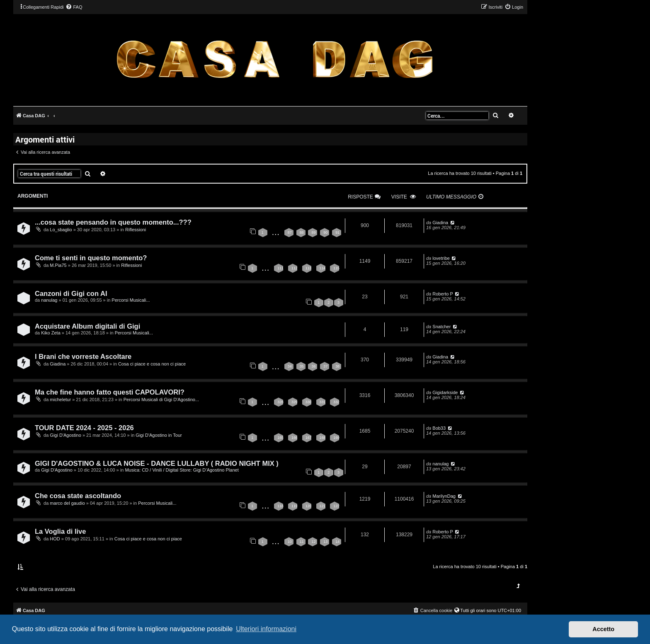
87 (290, 232)
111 (280, 268)
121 (323, 506)
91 (337, 232)
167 (309, 438)
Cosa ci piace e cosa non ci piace (152, 364)
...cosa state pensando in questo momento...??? (113, 222)
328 (280, 402)
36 (313, 366)
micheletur (60, 399)
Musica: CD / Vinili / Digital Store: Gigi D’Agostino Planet (182, 470)
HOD (55, 539)
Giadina (440, 223)
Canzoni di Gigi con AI (71, 293)
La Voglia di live (60, 531)
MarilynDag (444, 496)
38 (337, 366)
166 (295, 438)
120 (309, 506)
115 (336, 268)
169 (336, 438)
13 (325, 542)
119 (295, 506)
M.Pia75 (58, 265)
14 (337, 542)
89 (313, 232)
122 (336, 506)
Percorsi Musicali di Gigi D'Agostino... (161, 399)
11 (302, 542)
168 (323, 438)
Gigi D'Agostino (65, 435)
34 (290, 366)
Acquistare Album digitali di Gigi (87, 326)
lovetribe (441, 258)
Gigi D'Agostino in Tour (159, 435)
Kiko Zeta (51, 333)
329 (295, 402)
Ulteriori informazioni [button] (266, 629)
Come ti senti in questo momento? (91, 258)
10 (290, 542)
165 (280, 438)
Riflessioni (136, 230)
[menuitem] (74, 7)
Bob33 (439, 428)
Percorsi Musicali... (131, 300)
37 (325, 366)
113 (309, 268)
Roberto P (443, 294)
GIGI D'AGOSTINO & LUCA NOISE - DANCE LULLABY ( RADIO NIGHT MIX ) (157, 463)
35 (302, 366)
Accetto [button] (603, 629)
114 (323, 268)
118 (280, 506)
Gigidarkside (445, 392)
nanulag (49, 300)
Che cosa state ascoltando (78, 496)
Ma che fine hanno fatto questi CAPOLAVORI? (110, 392)
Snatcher (441, 327)
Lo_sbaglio (61, 230)
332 (336, 402)
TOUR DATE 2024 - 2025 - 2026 (84, 428)
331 (323, 402)
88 (302, 232)
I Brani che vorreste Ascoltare (83, 356)
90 (325, 232)
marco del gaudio (67, 503)
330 (309, 402)
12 (313, 542)
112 (295, 268)
